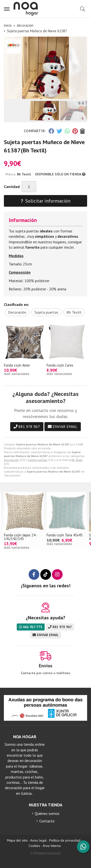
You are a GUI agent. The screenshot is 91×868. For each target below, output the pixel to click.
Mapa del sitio (17, 840)
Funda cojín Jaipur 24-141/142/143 (20, 537)
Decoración (11, 460)
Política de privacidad (65, 840)
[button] (44, 95)
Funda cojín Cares (60, 365)
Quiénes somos (47, 813)
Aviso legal (38, 840)
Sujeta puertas (38, 460)
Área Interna (52, 846)
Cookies (34, 846)
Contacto (47, 821)
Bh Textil (77, 460)
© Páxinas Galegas (45, 853)
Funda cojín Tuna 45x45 (65, 535)
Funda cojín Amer (17, 365)
